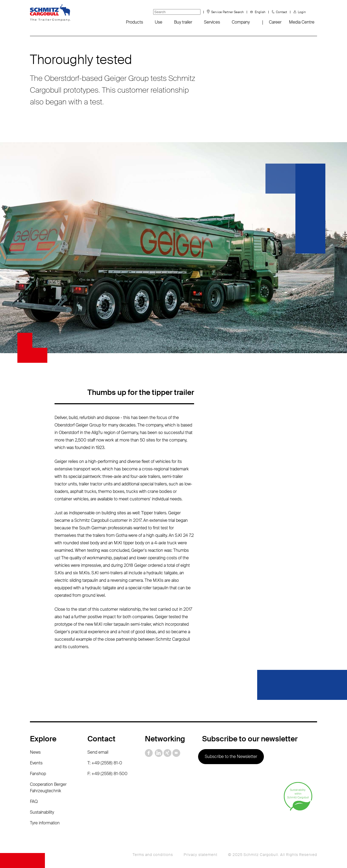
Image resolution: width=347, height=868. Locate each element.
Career (275, 22)
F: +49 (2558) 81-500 (107, 774)
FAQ (34, 801)
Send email (98, 752)
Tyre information (45, 823)
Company (241, 22)
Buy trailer (183, 22)
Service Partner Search (228, 12)
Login (302, 12)
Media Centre (302, 22)
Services (212, 22)
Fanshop (38, 774)
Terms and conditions (153, 855)
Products (134, 22)
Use (159, 22)
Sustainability (42, 812)
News (35, 752)
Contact (282, 12)
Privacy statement (201, 855)
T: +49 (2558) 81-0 (105, 763)
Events (36, 763)
